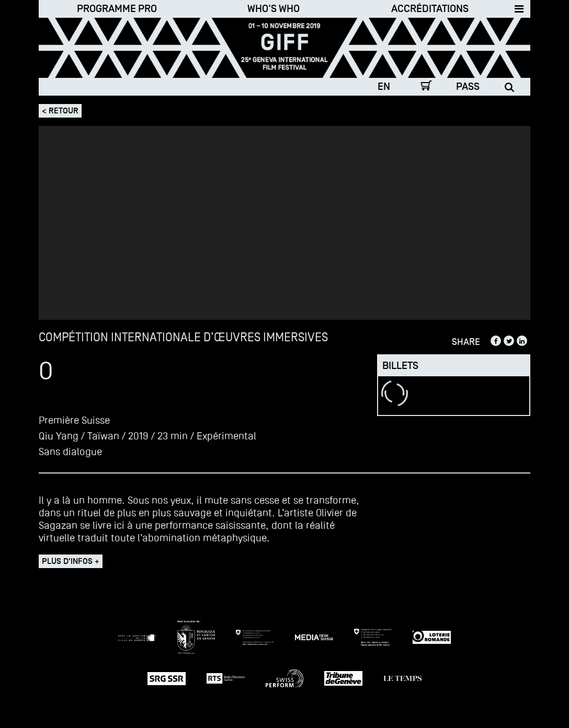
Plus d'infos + (71, 561)
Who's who (274, 9)
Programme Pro (117, 9)
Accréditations (430, 9)
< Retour (60, 111)
